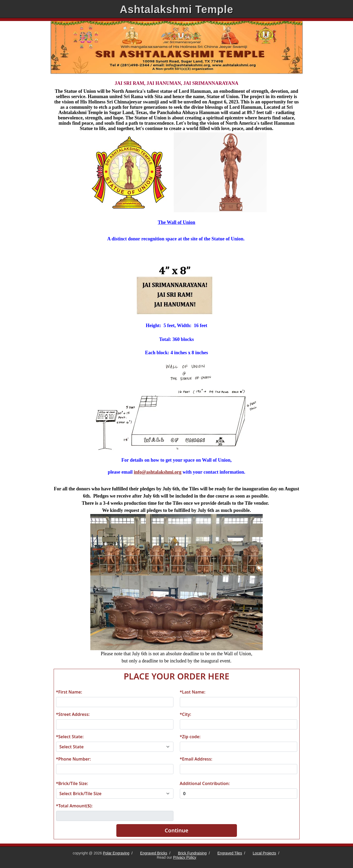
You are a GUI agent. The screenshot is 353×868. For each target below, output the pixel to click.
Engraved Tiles (230, 853)
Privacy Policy (185, 857)
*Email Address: (196, 759)
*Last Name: (193, 692)
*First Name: (69, 692)
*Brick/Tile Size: (72, 783)
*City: (186, 714)
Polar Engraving (116, 853)
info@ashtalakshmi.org (158, 472)
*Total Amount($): (74, 806)
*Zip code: (190, 737)
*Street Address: (73, 714)
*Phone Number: (73, 759)
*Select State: (70, 737)
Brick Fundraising (192, 853)
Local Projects (265, 853)
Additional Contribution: (205, 783)
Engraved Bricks (154, 853)
